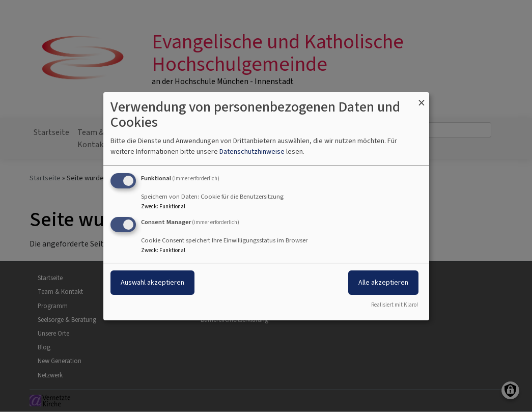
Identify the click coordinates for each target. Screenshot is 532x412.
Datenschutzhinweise (252, 152)
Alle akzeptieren (383, 282)
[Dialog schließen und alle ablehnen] (422, 98)
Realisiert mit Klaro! (395, 305)
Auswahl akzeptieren (152, 282)
